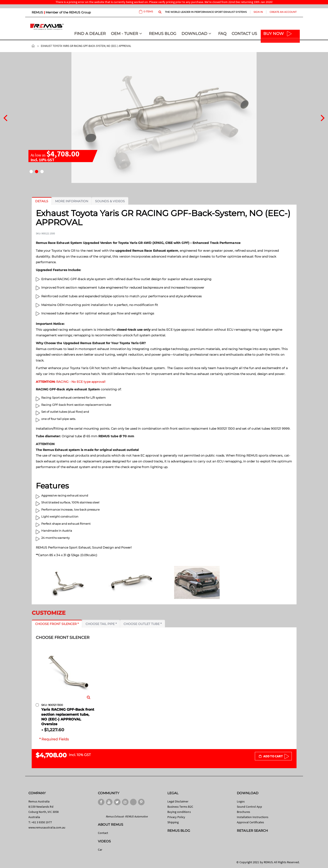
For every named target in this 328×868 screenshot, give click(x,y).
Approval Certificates (250, 822)
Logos (241, 801)
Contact (103, 833)
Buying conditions (179, 812)
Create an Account (283, 12)
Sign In (258, 12)
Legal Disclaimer (178, 801)
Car (100, 850)
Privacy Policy (176, 817)
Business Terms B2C (180, 807)
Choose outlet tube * (143, 624)
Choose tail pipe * (101, 624)
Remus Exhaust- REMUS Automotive (127, 816)
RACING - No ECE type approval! (71, 382)
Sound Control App (249, 807)
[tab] (42, 201)
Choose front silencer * (57, 624)
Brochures (244, 812)
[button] (31, 172)
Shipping (173, 822)
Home (33, 46)
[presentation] (5, 117)
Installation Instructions (253, 817)
